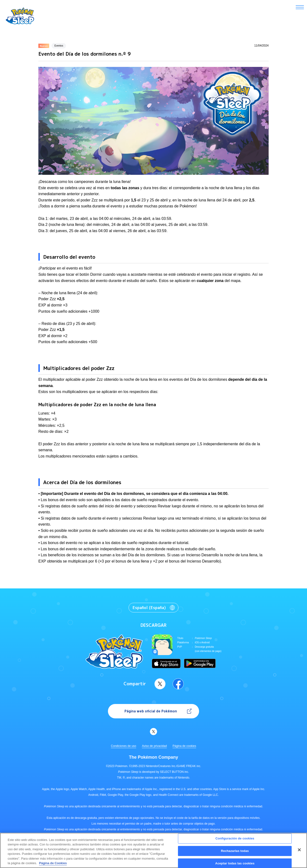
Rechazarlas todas (235, 853)
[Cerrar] (299, 852)
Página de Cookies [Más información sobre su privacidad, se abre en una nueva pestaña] (53, 865)
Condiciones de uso (123, 746)
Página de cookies (184, 746)
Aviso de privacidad (154, 746)
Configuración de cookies (235, 841)
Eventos (59, 46)
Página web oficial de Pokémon (151, 711)
